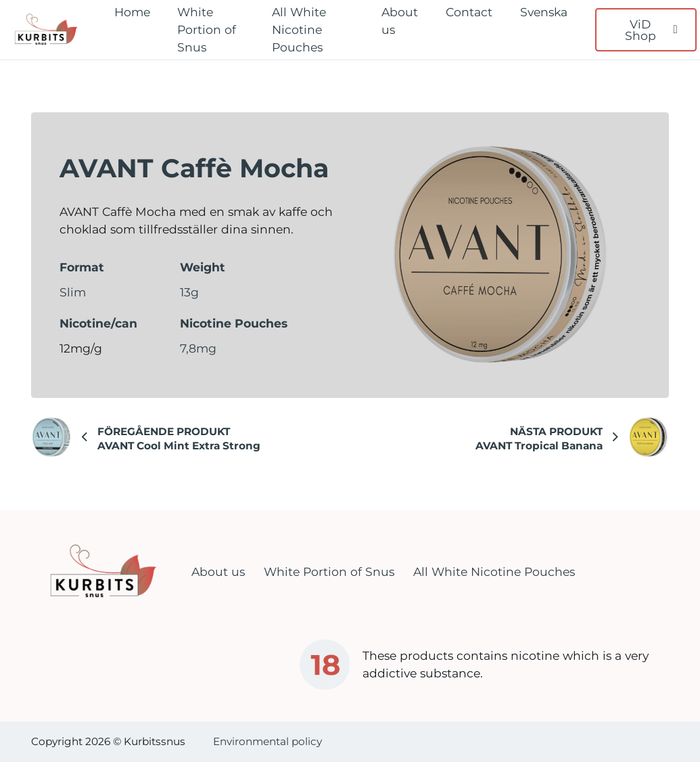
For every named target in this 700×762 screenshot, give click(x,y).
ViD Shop (651, 30)
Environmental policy (267, 741)
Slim (73, 292)
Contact (469, 12)
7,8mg (198, 348)
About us (400, 21)
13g (189, 292)
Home (132, 12)
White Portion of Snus (207, 29)
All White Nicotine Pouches (299, 29)
